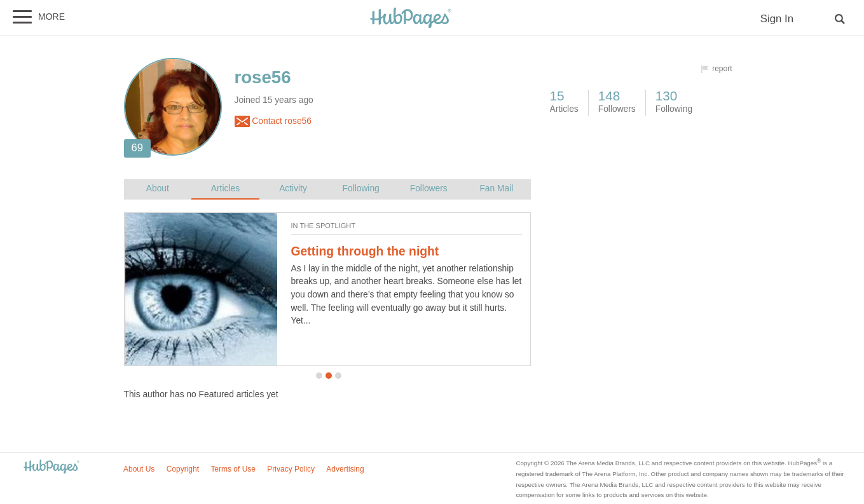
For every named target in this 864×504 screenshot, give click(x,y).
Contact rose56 (273, 121)
